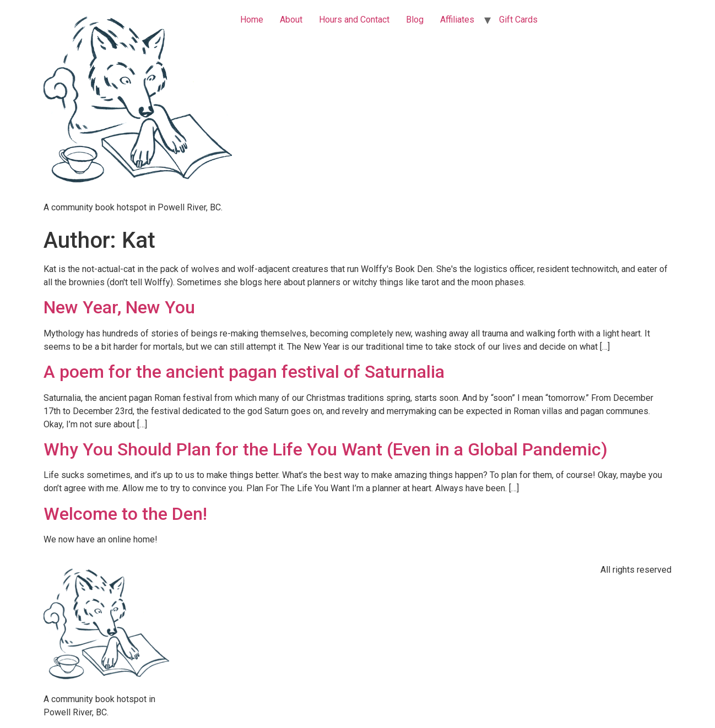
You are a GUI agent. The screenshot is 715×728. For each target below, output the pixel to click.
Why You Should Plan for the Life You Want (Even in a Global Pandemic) (326, 449)
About (291, 20)
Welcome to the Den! (125, 514)
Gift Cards (518, 20)
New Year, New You (119, 307)
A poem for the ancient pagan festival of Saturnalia (244, 372)
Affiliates (457, 20)
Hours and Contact (354, 20)
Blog (415, 20)
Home (252, 20)
